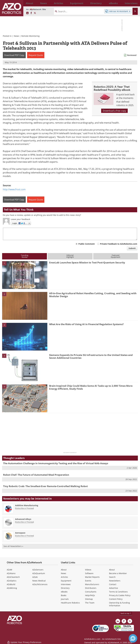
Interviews (66, 584)
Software (89, 573)
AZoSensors (38, 570)
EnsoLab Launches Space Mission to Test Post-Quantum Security (87, 262)
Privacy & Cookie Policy (120, 595)
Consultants (91, 592)
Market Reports (92, 577)
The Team (90, 603)
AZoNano (11, 573)
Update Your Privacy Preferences (24, 640)
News (16, 36)
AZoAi (35, 577)
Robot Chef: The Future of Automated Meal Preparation (36, 475)
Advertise (114, 588)
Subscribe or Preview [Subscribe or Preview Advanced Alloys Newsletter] (24, 522)
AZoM (9, 570)
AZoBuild (11, 584)
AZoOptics (12, 581)
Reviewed (132, 55)
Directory (65, 588)
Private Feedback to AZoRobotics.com (119, 244)
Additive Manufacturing (27, 505)
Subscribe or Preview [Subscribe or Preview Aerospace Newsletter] (24, 536)
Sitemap (89, 599)
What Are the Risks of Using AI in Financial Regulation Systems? (86, 324)
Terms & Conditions (118, 592)
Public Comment (87, 244)
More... (133, 3)
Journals (65, 599)
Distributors (91, 588)
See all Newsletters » (13, 546)
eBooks (64, 592)
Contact (113, 584)
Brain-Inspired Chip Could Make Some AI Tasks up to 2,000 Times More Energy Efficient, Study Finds (91, 387)
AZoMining (12, 588)
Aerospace (20, 533)
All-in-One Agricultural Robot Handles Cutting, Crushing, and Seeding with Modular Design (93, 295)
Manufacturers (92, 584)
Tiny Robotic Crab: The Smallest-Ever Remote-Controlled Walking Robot (45, 486)
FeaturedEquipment (116, 256)
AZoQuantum (39, 573)
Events (88, 581)
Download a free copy (114, 111)
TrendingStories (25, 256)
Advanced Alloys (23, 519)
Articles (64, 577)
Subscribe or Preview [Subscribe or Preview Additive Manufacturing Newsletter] (24, 508)
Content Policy (116, 599)
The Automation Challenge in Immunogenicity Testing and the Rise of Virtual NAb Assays (56, 463)
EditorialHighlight (70, 256)
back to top (126, 613)
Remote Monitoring (30, 36)
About (64, 570)
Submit (132, 248)
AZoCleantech (13, 577)
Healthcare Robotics (70, 603)
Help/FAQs (90, 595)
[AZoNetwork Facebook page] (31, 13)
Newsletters (115, 581)
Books (64, 595)
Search (112, 577)
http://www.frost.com (14, 189)
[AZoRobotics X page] (35, 13)
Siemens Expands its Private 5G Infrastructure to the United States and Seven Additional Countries (91, 356)
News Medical (39, 581)
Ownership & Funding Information (119, 604)
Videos (88, 570)
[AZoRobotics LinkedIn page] (27, 13)
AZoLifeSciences (40, 584)
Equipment (66, 581)
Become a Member (118, 573)
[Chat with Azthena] (133, 638)
